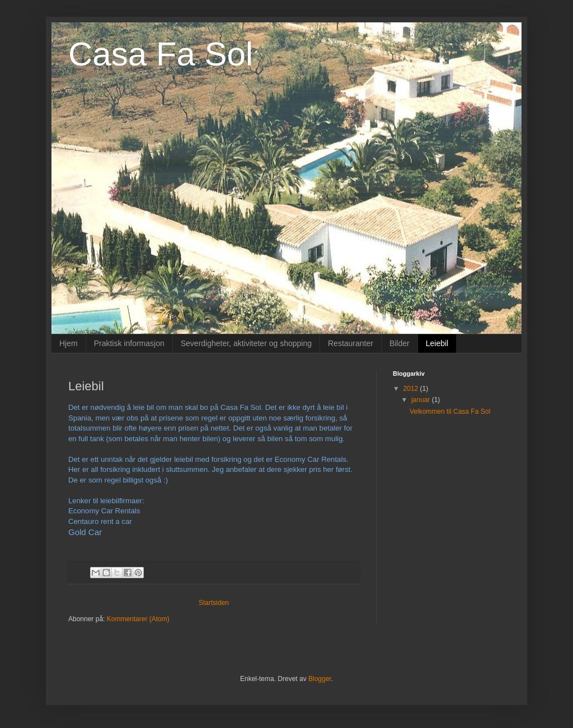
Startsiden (214, 603)
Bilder (400, 343)
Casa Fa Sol (161, 54)
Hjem (69, 343)
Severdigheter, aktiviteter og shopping (246, 343)
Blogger (320, 679)
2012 (412, 389)
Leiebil (437, 343)
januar (422, 400)
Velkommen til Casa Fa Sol (450, 412)
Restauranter (351, 343)
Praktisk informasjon (129, 343)
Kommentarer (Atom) (138, 619)
